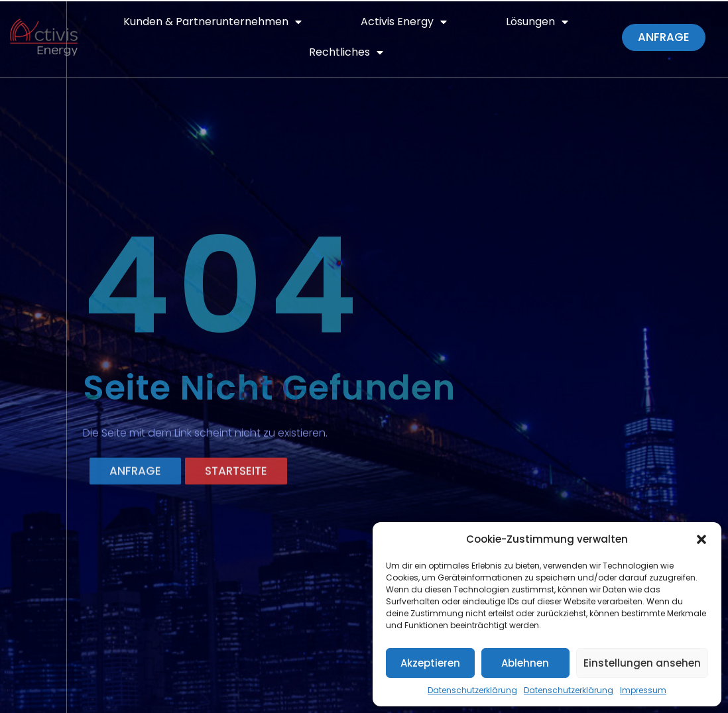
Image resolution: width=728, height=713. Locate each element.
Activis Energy (404, 22)
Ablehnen (525, 663)
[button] (701, 539)
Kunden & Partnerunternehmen (212, 22)
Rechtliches (346, 52)
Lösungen (537, 22)
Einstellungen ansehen (642, 663)
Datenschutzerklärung (472, 690)
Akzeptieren (430, 663)
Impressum (643, 690)
